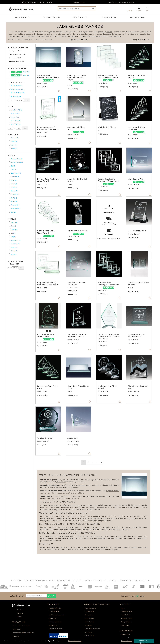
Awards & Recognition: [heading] (97, 604)
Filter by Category (19, 47)
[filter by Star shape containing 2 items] (10, 212)
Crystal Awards (80, 17)
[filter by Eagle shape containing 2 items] (10, 180)
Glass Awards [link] (89, 615)
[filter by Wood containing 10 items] (10, 148)
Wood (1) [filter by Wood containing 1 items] (14, 254)
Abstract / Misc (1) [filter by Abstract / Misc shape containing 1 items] (17, 159)
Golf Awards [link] (88, 632)
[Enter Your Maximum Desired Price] (21, 100)
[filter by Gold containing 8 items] (10, 233)
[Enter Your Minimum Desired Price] (11, 100)
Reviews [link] (20, 617)
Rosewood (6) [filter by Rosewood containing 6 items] (15, 244)
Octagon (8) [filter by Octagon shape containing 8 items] (15, 194)
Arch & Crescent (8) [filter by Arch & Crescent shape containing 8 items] (17, 162)
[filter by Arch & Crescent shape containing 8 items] (10, 162)
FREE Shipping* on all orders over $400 (37, 2)
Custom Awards (22, 17)
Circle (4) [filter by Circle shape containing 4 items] (14, 170)
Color (13, 219)
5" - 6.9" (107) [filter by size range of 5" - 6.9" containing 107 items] (15, 114)
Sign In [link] (123, 608)
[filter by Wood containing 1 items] (10, 254)
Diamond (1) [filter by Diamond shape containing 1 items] (15, 177)
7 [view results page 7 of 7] (97, 463)
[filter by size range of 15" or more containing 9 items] (10, 124)
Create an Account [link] (126, 611)
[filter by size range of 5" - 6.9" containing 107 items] (10, 113)
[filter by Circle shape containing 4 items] (10, 169)
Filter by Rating (18, 68)
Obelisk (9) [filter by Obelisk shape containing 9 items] (14, 191)
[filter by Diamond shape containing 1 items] (10, 176)
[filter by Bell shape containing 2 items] (10, 166)
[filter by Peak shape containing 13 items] (10, 198)
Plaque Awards (109, 17)
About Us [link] (20, 610)
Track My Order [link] (125, 615)
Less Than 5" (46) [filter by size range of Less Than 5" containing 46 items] (16, 110)
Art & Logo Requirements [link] (56, 615)
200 (70, 40)
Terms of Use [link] (53, 625)
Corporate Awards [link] (90, 608)
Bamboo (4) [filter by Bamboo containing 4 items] (15, 138)
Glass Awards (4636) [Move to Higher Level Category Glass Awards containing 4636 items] (15, 58)
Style (12, 156)
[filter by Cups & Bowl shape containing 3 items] (10, 173)
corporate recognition (103, 527)
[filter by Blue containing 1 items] (10, 226)
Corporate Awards (51, 17)
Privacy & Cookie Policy (75, 641)
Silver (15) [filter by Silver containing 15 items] (14, 247)
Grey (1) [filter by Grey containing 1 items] (13, 237)
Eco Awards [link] (88, 625)
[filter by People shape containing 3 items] (10, 201)
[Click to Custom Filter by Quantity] (21, 268)
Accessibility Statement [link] (56, 629)
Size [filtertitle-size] (11, 107)
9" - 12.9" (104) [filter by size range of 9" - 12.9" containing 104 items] (16, 121)
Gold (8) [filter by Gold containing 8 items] (13, 233)
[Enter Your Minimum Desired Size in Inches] (11, 128)
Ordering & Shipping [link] (55, 608)
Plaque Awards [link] (89, 622)
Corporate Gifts (138, 17)
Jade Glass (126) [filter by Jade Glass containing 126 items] (16, 240)
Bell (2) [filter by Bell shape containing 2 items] (13, 166)
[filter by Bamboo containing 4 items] (10, 138)
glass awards (31, 34)
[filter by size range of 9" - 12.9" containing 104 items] (10, 120)
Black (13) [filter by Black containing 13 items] (14, 222)
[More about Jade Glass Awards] (94, 512)
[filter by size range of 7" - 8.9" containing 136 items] (10, 117)
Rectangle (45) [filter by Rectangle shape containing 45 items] (15, 209)
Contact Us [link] (16, 636)
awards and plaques (93, 485)
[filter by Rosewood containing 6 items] (10, 243)
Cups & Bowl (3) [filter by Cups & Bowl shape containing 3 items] (16, 173)
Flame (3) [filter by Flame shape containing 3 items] (14, 184)
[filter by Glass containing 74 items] (10, 141)
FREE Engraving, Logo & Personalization (122, 2)
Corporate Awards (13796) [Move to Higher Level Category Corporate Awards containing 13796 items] (17, 54)
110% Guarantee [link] (54, 611)
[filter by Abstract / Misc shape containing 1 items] (10, 159)
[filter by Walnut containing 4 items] (10, 251)
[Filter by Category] (19, 47)
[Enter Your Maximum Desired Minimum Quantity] (15, 268)
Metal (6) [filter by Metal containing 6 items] (14, 145)
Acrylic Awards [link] (89, 618)
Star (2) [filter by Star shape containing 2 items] (13, 212)
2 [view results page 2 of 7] (88, 463)
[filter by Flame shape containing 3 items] (10, 183)
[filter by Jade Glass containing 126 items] (10, 240)
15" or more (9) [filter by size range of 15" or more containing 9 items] (16, 124)
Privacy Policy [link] (125, 625)
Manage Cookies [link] (126, 622)
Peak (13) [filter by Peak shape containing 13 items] (14, 198)
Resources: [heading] (126, 631)
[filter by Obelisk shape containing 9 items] (10, 191)
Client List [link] (20, 613)
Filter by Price (17, 82)
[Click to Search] (93, 8)
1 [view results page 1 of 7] (84, 463)
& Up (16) (20, 72)
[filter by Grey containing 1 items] (10, 236)
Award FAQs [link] (52, 618)
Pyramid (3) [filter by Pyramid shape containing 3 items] (15, 205)
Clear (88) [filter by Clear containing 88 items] (14, 230)
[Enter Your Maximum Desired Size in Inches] (19, 128)
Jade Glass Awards (79, 40)
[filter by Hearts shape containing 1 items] (10, 187)
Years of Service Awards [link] (92, 629)
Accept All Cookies (144, 641)
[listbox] (144, 40)
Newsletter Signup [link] (126, 618)
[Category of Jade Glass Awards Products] (80, 33)
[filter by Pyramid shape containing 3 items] (10, 205)
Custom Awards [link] (90, 636)
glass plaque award (74, 516)
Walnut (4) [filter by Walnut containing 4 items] (14, 251)
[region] (33, 596)
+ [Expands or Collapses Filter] (8, 47)
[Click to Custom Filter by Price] (27, 100)
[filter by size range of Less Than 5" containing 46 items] (10, 110)
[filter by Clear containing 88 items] (10, 229)
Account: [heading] (125, 604)
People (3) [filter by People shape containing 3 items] (14, 201)
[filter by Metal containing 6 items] (10, 145)
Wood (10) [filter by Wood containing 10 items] (14, 149)
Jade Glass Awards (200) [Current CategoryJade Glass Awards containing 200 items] (16, 61)
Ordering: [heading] (53, 604)
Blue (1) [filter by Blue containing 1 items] (13, 226)
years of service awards (121, 527)
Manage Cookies (126, 641)
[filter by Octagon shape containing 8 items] (10, 194)
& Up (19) (20, 75)
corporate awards (113, 491)
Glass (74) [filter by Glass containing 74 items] (14, 141)
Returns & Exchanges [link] (55, 622)
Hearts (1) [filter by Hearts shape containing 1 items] (14, 187)
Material (14, 135)
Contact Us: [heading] (18, 622)
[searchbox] (77, 8)
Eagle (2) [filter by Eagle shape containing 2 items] (14, 180)
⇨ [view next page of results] (101, 463)
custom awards (137, 547)
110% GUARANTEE (79, 2)
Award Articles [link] (125, 634)
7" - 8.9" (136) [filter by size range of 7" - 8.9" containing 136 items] (15, 117)
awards (109, 32)
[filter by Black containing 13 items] (10, 222)
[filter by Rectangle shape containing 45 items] (10, 208)
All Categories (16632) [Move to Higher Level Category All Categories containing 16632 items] (16, 51)
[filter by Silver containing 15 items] (10, 247)
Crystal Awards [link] (89, 611)
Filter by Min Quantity (16, 263)
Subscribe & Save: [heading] (18, 596)
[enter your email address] (36, 596)
